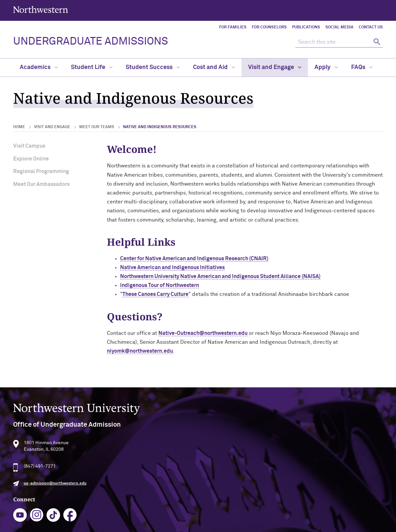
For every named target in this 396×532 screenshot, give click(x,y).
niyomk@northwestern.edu (140, 351)
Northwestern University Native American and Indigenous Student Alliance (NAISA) (220, 276)
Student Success (153, 67)
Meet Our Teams (97, 127)
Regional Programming (41, 171)
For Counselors (269, 27)
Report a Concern (215, 525)
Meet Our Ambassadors (41, 184)
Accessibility (101, 525)
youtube (162, 474)
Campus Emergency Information (332, 481)
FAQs (362, 67)
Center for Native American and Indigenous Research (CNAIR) (194, 259)
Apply (326, 67)
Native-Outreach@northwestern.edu (203, 333)
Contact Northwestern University (333, 502)
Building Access (314, 470)
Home (19, 127)
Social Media (339, 27)
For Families (233, 27)
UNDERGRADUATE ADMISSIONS (91, 42)
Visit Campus (29, 146)
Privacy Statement (170, 525)
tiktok (196, 474)
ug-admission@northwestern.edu (55, 498)
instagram (179, 474)
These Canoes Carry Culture (155, 294)
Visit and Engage (275, 67)
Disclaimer (132, 525)
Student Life (92, 67)
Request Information (191, 500)
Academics (39, 67)
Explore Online (31, 159)
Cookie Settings (257, 525)
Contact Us (371, 27)
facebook (212, 474)
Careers (306, 491)
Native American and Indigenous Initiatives (172, 267)
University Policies (318, 513)
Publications (306, 27)
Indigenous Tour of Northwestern (160, 285)
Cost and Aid (214, 67)
